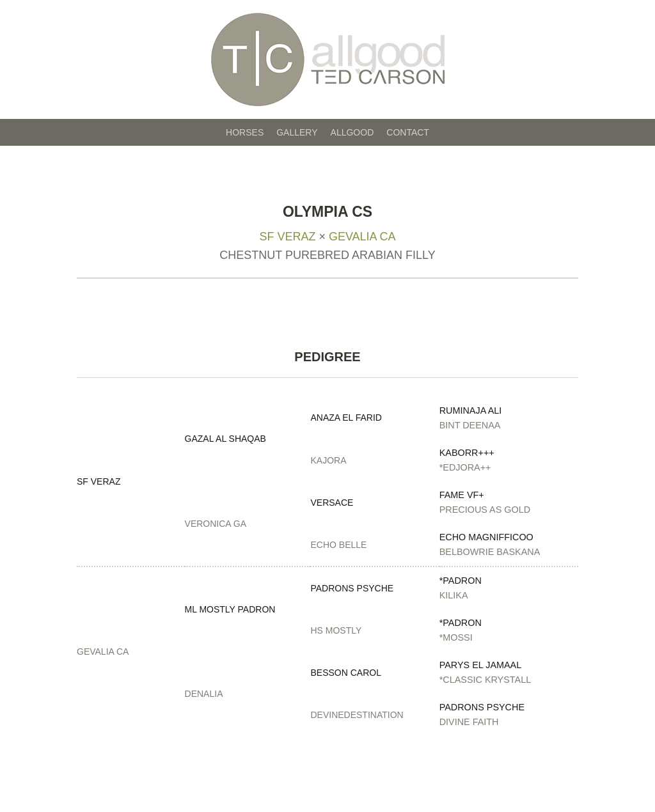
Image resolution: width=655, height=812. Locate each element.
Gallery (297, 132)
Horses (245, 132)
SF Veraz (287, 237)
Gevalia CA (362, 237)
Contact (408, 132)
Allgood (352, 132)
